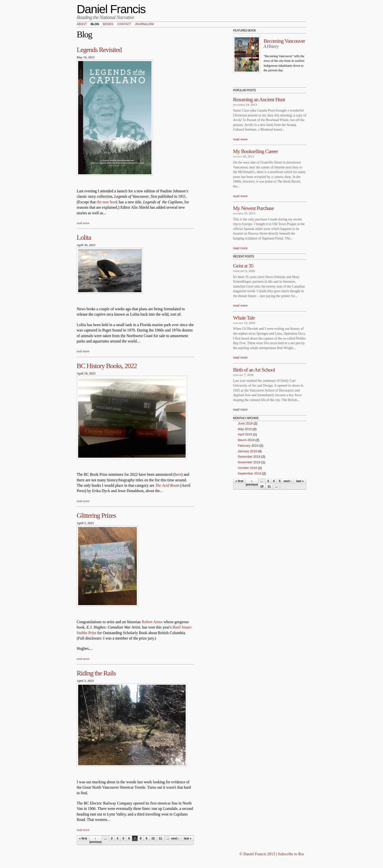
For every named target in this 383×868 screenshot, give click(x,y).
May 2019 (245, 429)
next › (175, 838)
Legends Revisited (99, 50)
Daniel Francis (111, 9)
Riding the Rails (96, 673)
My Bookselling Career (255, 151)
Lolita (84, 237)
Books (108, 24)
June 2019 (245, 423)
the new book (107, 202)
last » (188, 838)
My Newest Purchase (253, 208)
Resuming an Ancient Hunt (259, 99)
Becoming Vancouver (284, 41)
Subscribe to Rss (291, 854)
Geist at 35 (243, 266)
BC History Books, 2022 (107, 366)
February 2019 (248, 446)
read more (83, 223)
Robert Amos (152, 622)
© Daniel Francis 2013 (257, 854)
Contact (124, 24)
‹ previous (96, 840)
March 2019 (246, 440)
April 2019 (245, 434)
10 (153, 838)
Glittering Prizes (96, 515)
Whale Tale (244, 318)
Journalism (144, 24)
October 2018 (248, 468)
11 (160, 838)
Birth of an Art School (254, 370)
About (82, 24)
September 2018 (250, 473)
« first (83, 838)
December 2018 (249, 457)
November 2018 (249, 462)
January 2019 (248, 451)
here (178, 474)
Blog (95, 24)
